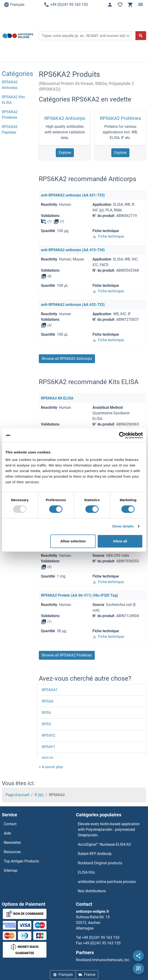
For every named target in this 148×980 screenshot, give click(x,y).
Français (14, 5)
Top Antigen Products (21, 861)
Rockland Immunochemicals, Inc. (103, 960)
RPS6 (46, 713)
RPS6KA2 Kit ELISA (57, 398)
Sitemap (11, 870)
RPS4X (48, 758)
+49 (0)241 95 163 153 (66, 5)
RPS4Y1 (49, 747)
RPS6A (48, 701)
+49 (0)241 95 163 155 (102, 943)
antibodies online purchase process (107, 882)
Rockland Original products (100, 863)
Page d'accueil (17, 795)
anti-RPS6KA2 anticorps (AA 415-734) (73, 250)
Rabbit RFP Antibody (95, 854)
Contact (10, 824)
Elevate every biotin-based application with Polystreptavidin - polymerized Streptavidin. (109, 830)
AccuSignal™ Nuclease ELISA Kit (104, 844)
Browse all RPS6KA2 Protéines (67, 655)
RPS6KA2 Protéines (120, 118)
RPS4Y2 (49, 735)
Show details (123, 526)
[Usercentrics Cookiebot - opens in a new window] (122, 435)
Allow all (120, 541)
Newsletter (12, 843)
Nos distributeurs (92, 891)
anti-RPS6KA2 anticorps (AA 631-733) (73, 195)
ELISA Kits (86, 872)
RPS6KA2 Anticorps (65, 118)
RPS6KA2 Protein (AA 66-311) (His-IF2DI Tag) (79, 595)
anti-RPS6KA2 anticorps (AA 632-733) (73, 305)
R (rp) (39, 795)
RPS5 (46, 724)
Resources (12, 852)
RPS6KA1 (50, 690)
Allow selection (73, 541)
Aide (7, 833)
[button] (51, 767)
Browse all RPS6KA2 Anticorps (67, 359)
